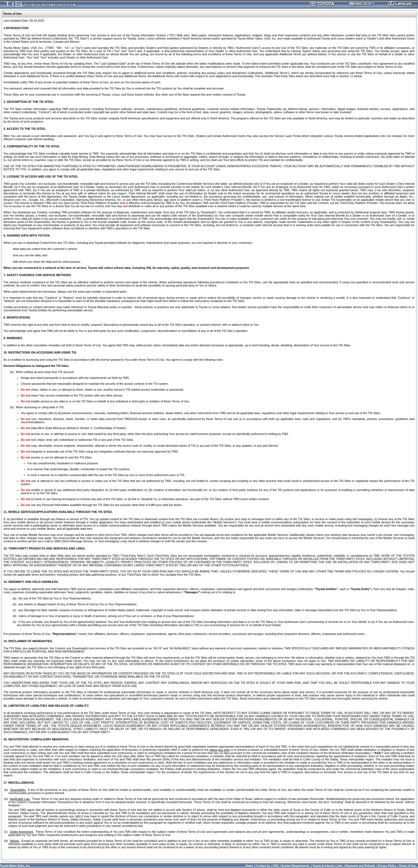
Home (249, 866)
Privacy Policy (387, 866)
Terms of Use (407, 866)
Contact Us (263, 866)
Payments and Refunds (360, 866)
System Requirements (296, 866)
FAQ (276, 866)
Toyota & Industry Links (327, 866)
